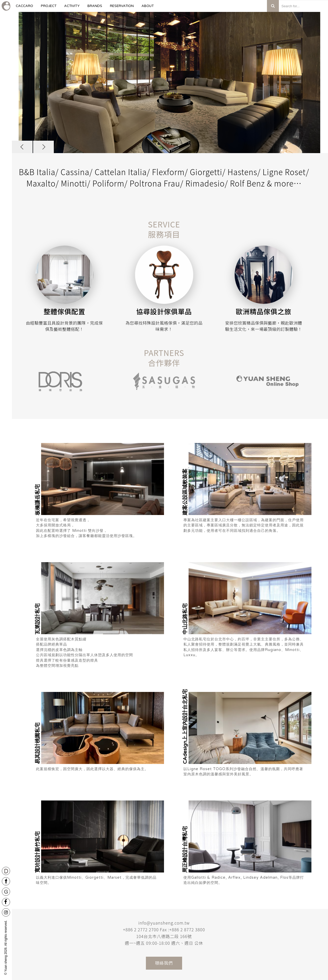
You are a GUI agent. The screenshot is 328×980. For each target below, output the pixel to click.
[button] (22, 147)
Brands (95, 8)
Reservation (122, 8)
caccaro (24, 8)
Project (49, 8)
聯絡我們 (164, 963)
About (148, 8)
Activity (72, 8)
